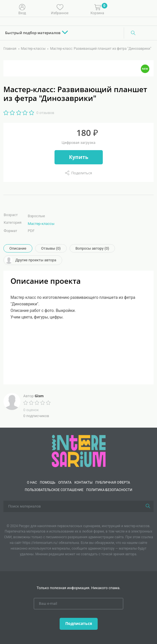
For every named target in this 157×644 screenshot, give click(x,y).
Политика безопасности (109, 490)
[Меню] (148, 9)
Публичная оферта (113, 483)
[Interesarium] (79, 451)
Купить (79, 157)
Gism (39, 396)
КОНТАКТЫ (83, 483)
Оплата (65, 483)
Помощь (48, 483)
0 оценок (31, 410)
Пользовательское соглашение (54, 490)
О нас (32, 483)
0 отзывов (45, 113)
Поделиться (82, 173)
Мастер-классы (41, 224)
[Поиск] (133, 33)
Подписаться (79, 623)
